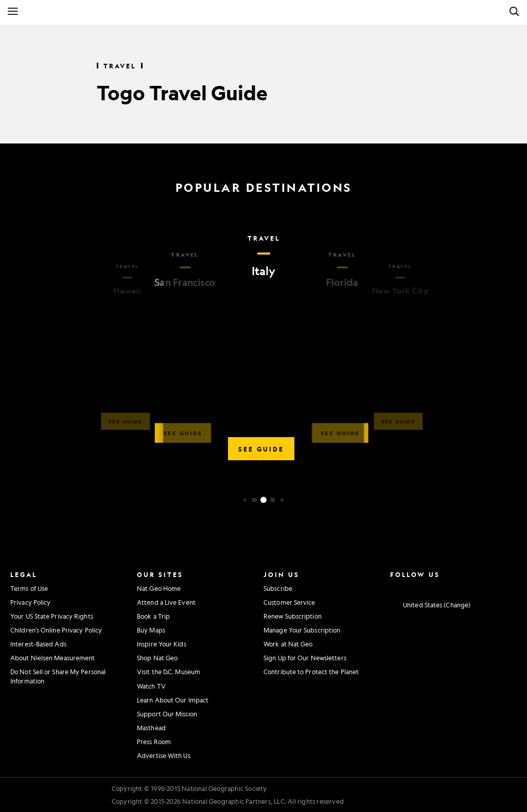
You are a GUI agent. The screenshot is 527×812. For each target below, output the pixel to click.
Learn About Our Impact (173, 700)
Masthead (151, 728)
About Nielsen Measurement (53, 658)
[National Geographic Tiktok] (489, 587)
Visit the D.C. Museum (169, 672)
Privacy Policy (30, 602)
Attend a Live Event (166, 602)
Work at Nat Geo (288, 644)
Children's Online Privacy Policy (56, 630)
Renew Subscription (293, 616)
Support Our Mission (167, 714)
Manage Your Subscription (302, 630)
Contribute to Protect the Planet (311, 672)
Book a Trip (153, 616)
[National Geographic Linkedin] (470, 587)
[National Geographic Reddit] (508, 587)
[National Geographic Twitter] (432, 587)
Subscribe (278, 588)
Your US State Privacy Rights (52, 616)
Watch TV (151, 686)
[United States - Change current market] (430, 605)
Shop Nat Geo (157, 658)
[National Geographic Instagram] (393, 587)
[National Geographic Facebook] (412, 587)
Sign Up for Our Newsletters (305, 658)
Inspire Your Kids (162, 644)
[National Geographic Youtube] (451, 587)
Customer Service (289, 602)
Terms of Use (29, 588)
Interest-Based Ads (38, 644)
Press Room (154, 742)
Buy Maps (151, 630)
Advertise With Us (164, 755)
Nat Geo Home (159, 588)
